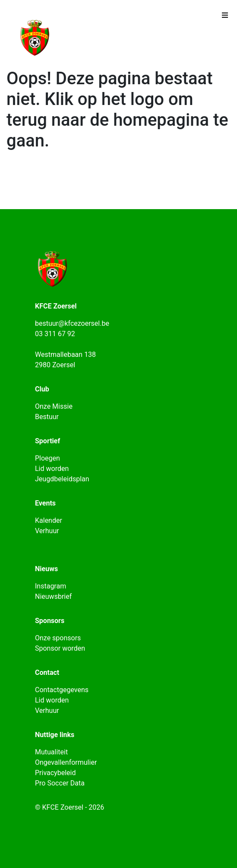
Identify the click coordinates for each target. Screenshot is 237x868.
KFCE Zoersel (56, 306)
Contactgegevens (62, 690)
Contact (47, 672)
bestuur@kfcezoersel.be (72, 323)
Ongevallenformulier (66, 762)
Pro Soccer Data (60, 783)
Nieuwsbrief (53, 596)
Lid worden (52, 469)
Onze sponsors (58, 638)
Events (45, 503)
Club (42, 389)
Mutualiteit (51, 752)
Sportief (47, 441)
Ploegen (47, 458)
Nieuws (46, 569)
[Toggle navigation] (225, 17)
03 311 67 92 (55, 334)
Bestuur (47, 417)
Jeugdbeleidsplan (62, 479)
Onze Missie (54, 406)
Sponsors (50, 621)
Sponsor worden (60, 648)
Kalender (49, 520)
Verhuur (47, 531)
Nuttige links (55, 735)
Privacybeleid (55, 773)
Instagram (51, 586)
